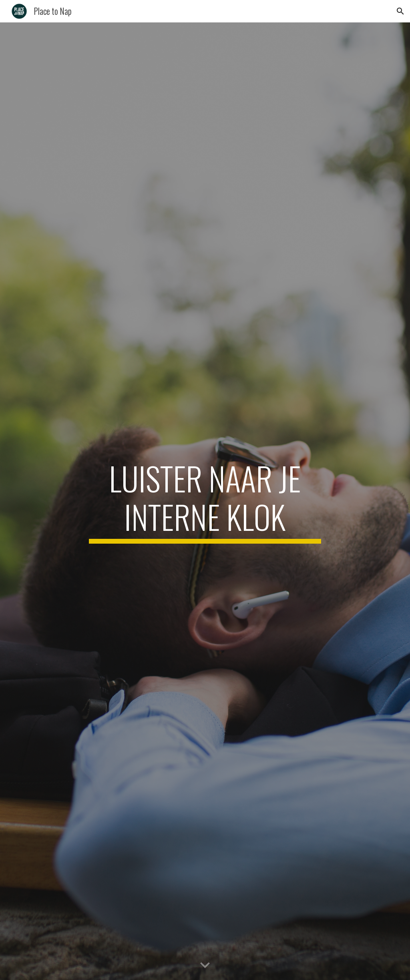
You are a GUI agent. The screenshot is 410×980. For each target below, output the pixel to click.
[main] (205, 501)
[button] (400, 11)
